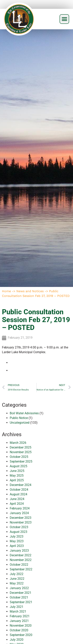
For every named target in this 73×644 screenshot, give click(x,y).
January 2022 (19, 588)
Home (6, 291)
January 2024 (19, 513)
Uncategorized (20, 423)
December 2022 (21, 555)
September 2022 (21, 569)
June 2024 (17, 499)
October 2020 (19, 630)
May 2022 (17, 583)
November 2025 (21, 452)
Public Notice (19, 418)
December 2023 (21, 518)
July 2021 (17, 607)
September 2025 (21, 461)
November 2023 (21, 522)
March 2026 (18, 443)
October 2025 (19, 457)
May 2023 (17, 541)
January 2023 (19, 551)
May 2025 (17, 476)
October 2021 (19, 597)
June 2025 (17, 471)
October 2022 (19, 565)
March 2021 (18, 611)
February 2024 (20, 508)
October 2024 (19, 490)
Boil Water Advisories (24, 413)
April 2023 (17, 546)
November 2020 (21, 626)
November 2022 (21, 560)
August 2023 (18, 532)
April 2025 (17, 480)
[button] (64, 19)
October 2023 (19, 527)
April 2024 (17, 504)
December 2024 (21, 485)
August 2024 (18, 494)
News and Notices (30, 291)
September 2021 (21, 602)
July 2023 (17, 536)
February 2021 (20, 616)
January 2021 (19, 621)
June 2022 (17, 579)
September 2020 (21, 635)
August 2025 (18, 466)
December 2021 (21, 593)
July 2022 (17, 574)
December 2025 (21, 447)
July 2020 (17, 640)
